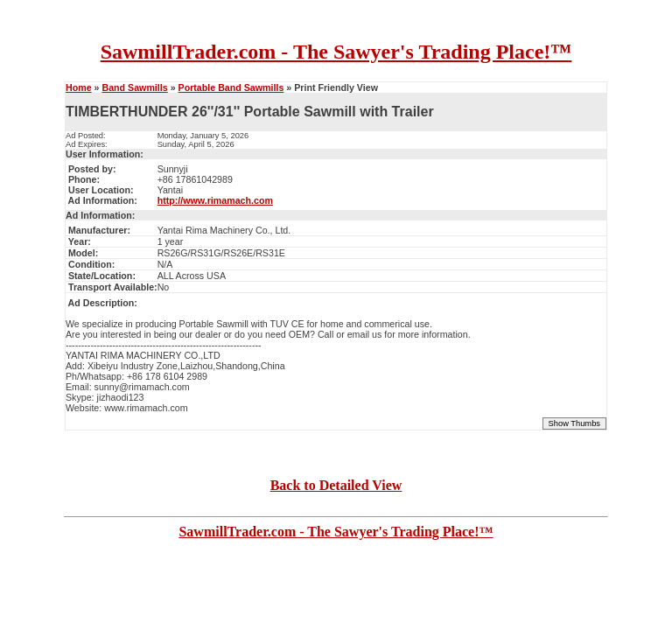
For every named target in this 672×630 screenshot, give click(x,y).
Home (79, 87)
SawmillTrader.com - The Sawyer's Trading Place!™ (336, 52)
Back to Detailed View (336, 485)
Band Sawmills (134, 87)
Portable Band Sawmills (231, 87)
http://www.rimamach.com (215, 200)
